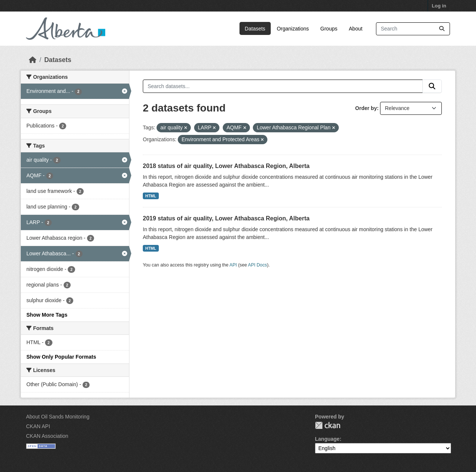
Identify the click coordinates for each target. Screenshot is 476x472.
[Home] (33, 60)
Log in (439, 6)
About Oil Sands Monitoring (58, 417)
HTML (151, 196)
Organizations (293, 29)
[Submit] (442, 29)
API (233, 265)
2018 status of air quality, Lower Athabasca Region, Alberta (226, 166)
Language (327, 439)
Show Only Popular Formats (61, 357)
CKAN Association (47, 436)
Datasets (255, 29)
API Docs (258, 265)
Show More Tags (47, 315)
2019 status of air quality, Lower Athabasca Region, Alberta (226, 218)
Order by (366, 108)
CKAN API (38, 426)
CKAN (328, 425)
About (356, 29)
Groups (329, 29)
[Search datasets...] (413, 29)
